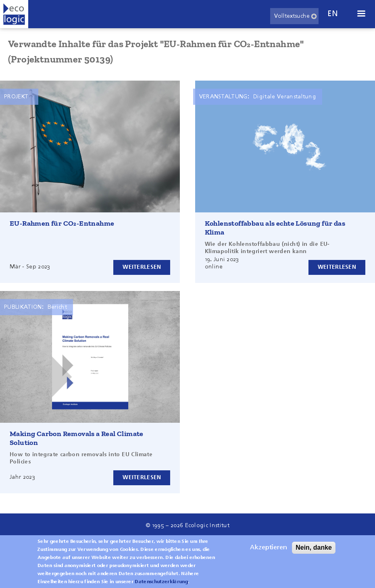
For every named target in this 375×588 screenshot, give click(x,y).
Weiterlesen (142, 267)
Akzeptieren (269, 548)
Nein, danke (314, 547)
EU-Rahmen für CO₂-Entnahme (62, 223)
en (333, 14)
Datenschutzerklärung (161, 582)
